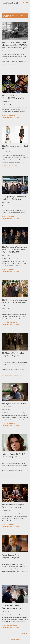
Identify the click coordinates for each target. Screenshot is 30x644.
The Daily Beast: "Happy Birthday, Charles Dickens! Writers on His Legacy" (15, 45)
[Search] (23, 3)
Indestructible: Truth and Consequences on (12, 607)
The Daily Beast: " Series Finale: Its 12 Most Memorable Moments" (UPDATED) (14, 249)
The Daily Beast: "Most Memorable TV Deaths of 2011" (14, 97)
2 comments (11, 115)
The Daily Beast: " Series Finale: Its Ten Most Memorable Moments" (14, 303)
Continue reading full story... (11, 67)
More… (19, 7)
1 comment (10, 269)
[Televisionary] (10, 3)
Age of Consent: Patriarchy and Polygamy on (14, 556)
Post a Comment (12, 65)
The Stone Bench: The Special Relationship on (13, 506)
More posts (24, 633)
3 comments (11, 474)
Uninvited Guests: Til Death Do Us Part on (14, 455)
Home (4, 7)
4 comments (11, 424)
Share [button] (4, 65)
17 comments (11, 216)
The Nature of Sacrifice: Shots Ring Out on (13, 354)
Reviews (11, 7)
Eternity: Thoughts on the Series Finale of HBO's (14, 198)
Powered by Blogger (15, 639)
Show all (24, 15)
